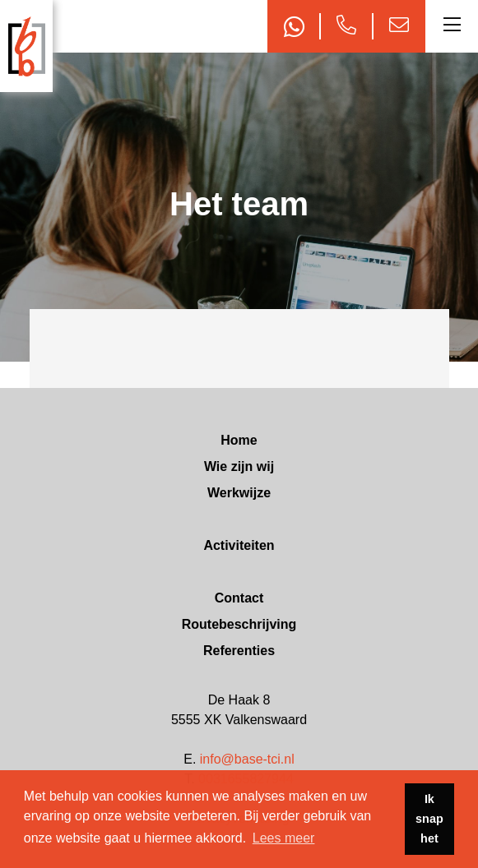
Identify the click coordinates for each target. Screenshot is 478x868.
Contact (239, 598)
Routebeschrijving (239, 624)
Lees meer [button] (284, 838)
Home (239, 440)
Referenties (239, 651)
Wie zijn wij (239, 466)
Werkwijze (239, 493)
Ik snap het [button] (429, 819)
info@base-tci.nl (247, 759)
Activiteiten (239, 545)
